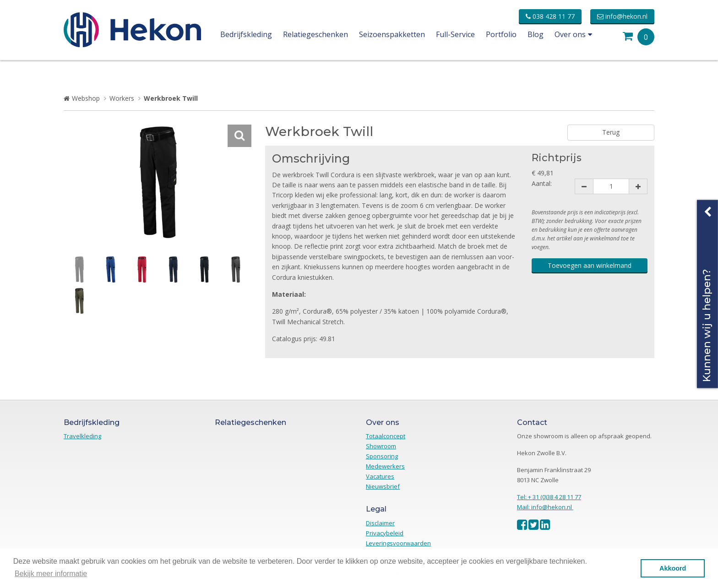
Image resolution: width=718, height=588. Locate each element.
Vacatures (380, 476)
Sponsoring (382, 456)
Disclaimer (380, 523)
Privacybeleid (385, 533)
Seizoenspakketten (392, 34)
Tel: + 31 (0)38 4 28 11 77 (549, 497)
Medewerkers (385, 466)
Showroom (381, 446)
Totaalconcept (386, 436)
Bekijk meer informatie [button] (51, 574)
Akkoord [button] (673, 568)
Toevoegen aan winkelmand (590, 265)
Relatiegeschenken (315, 34)
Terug (611, 132)
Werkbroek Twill (171, 98)
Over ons (573, 34)
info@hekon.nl (622, 16)
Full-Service (455, 34)
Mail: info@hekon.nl (545, 507)
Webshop (86, 98)
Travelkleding (82, 436)
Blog (536, 34)
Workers (122, 98)
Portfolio (501, 34)
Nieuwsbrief (383, 486)
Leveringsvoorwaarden (398, 543)
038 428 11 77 (550, 16)
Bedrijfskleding (246, 34)
